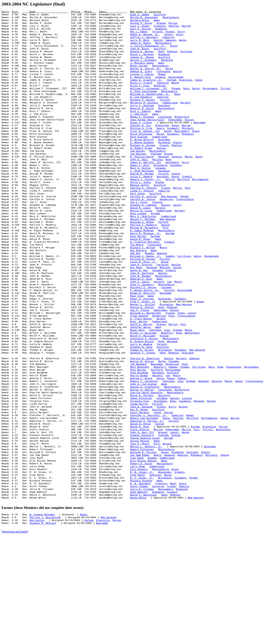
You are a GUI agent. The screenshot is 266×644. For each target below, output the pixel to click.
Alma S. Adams (140, 16)
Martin (177, 224)
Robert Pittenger (142, 537)
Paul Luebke (138, 254)
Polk (171, 377)
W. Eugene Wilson (142, 408)
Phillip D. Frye (141, 152)
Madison (165, 319)
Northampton (200, 213)
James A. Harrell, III (146, 193)
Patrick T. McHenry (143, 268)
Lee (169, 336)
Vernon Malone (140, 527)
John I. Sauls (140, 336)
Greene (161, 387)
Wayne (183, 46)
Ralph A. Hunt (140, 510)
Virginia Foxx (140, 479)
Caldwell (173, 152)
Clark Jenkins (140, 513)
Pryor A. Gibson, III (145, 155)
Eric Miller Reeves (143, 551)
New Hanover (169, 234)
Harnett (186, 121)
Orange (161, 26)
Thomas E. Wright (142, 418)
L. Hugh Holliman (142, 203)
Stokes (170, 36)
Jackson (177, 186)
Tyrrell (226, 104)
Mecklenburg (171, 19)
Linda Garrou (139, 483)
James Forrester (141, 476)
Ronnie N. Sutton (142, 367)
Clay (167, 394)
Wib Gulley (37, 620)
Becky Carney (139, 77)
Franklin (160, 29)
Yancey (177, 319)
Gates (196, 104)
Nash (177, 111)
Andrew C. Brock (141, 452)
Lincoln (158, 241)
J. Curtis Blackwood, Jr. (148, 53)
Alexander (165, 357)
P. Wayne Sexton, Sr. (145, 346)
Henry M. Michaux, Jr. (146, 278)
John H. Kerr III (142, 517)
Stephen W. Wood (141, 415)
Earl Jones (138, 230)
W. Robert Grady (141, 176)
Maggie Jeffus (140, 220)
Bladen (149, 302)
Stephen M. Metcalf (43, 624)
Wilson (189, 142)
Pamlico (177, 172)
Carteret (163, 316)
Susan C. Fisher (141, 145)
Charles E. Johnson (143, 224)
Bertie (170, 213)
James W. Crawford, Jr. (146, 94)
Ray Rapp (136, 319)
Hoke (161, 60)
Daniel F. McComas (143, 261)
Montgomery (182, 155)
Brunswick (160, 196)
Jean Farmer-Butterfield (147, 142)
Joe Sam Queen (140, 544)
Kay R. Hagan (139, 490)
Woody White (138, 595)
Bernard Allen (140, 22)
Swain (199, 186)
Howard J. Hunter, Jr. (146, 213)
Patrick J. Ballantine (45, 617)
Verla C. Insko (140, 217)
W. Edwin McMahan (142, 275)
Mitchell (188, 152)
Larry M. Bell (140, 46)
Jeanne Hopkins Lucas (145, 524)
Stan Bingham (139, 445)
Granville (185, 94)
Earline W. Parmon (143, 309)
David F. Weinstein (143, 592)
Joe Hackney (138, 183)
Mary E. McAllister (143, 258)
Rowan (162, 87)
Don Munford (138, 299)
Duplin (158, 46)
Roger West (138, 394)
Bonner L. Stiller (143, 363)
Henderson (166, 237)
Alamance (161, 33)
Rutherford (182, 138)
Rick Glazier (139, 162)
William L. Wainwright (146, 374)
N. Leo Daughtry (141, 114)
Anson (168, 155)
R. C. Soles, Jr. (142, 571)
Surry (181, 36)
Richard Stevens (141, 575)
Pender (185, 234)
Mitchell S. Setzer (143, 343)
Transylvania (185, 237)
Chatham (156, 183)
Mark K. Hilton (140, 200)
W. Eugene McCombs (42, 613)
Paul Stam (137, 353)
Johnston (163, 97)
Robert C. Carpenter (144, 455)
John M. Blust (140, 56)
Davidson (164, 125)
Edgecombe (175, 142)
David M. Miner (140, 285)
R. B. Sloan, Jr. (142, 565)
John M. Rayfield (142, 326)
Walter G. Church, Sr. (146, 80)
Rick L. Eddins (140, 131)
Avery (160, 152)
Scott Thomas (139, 582)
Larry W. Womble (141, 411)
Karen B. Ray (139, 322)
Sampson (171, 46)
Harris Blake (139, 449)
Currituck (184, 305)
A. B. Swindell (140, 578)
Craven (164, 172)
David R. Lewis (140, 247)
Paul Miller (138, 282)
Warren (186, 29)
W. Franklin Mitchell (145, 288)
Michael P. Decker (143, 118)
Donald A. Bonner (142, 60)
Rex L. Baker (139, 36)
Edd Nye (135, 302)
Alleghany (172, 193)
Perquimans (210, 104)
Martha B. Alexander (144, 19)
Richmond (164, 169)
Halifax (174, 29)
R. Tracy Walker (141, 380)
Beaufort (167, 398)
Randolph (167, 70)
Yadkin (176, 207)
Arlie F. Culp (140, 101)
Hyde (179, 398)
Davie (175, 210)
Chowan (176, 104)
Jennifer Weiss (140, 391)
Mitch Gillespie (141, 159)
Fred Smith (138, 568)
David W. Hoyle (140, 507)
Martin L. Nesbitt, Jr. (146, 534)
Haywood (163, 186)
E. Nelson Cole (140, 91)
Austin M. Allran (142, 432)
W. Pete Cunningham (143, 108)
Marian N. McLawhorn (144, 271)
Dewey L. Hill (140, 196)
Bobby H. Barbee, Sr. (145, 39)
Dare (186, 104)
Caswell (160, 91)
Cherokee (155, 394)
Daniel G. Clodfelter (145, 462)
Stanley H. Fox (140, 149)
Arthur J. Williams (143, 398)
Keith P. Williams (143, 401)
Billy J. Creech (141, 97)
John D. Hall (139, 189)
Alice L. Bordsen (142, 63)
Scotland (186, 60)
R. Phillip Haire (142, 186)
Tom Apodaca (138, 435)
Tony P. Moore (140, 531)
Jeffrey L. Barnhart (144, 43)
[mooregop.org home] (15, 633)
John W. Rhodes (140, 329)
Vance (199, 94)
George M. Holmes (142, 207)
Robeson (172, 60)
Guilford (160, 16)
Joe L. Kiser (139, 241)
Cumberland (170, 121)
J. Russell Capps (142, 74)
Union (180, 39)
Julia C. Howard (141, 210)
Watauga (172, 408)
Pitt (188, 224)
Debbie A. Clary (141, 84)
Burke (169, 80)
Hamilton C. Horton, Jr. (147, 503)
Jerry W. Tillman (142, 585)
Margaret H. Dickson (144, 121)
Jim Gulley (138, 179)
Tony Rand (137, 548)
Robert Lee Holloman (144, 500)
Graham (177, 394)
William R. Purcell (143, 541)
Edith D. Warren (141, 387)
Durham (172, 94)
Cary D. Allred (140, 33)
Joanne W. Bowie (142, 67)
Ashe (161, 408)
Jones (181, 374)
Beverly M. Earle (142, 128)
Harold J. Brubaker (143, 70)
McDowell (188, 159)
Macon (188, 186)
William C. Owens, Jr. (146, 305)
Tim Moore (137, 292)
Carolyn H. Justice (143, 234)
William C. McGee (142, 264)
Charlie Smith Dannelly (146, 469)
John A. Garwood (141, 486)
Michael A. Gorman (143, 172)
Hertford (183, 213)
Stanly (169, 39)
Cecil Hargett (140, 493)
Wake (157, 22)
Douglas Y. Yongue (143, 421)
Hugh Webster (139, 588)
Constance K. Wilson (144, 404)
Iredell (187, 210)
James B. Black (140, 50)
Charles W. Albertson (145, 428)
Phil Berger (138, 442)
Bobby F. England (142, 138)
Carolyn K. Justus (143, 237)
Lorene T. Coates (142, 87)
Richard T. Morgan (143, 295)
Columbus (176, 196)
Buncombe (199, 145)
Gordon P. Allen (141, 26)
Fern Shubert (139, 561)
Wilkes (161, 380)
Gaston (177, 84)
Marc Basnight (140, 438)
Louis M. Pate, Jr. (143, 312)
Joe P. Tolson (140, 370)
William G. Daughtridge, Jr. (150, 111)
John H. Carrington (143, 459)
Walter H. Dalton (142, 466)
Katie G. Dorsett (142, 473)
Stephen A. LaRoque (143, 244)
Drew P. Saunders (142, 340)
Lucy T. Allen (140, 29)
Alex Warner (139, 384)
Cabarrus (168, 43)
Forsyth (158, 36)
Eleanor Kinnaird (142, 520)
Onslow (161, 176)
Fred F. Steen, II (143, 360)
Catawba (160, 200)
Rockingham (176, 91)
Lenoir (177, 244)
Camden (170, 305)
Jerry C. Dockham (142, 125)
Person (173, 26)
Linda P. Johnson (142, 227)
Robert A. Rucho (141, 554)
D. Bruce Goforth (142, 166)
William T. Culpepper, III (149, 104)
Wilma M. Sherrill (143, 350)
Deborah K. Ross (141, 333)
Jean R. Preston (141, 316)
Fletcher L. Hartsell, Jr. (149, 496)
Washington (192, 398)
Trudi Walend (139, 377)
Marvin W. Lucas (141, 251)
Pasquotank (211, 305)
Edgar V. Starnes (142, 357)
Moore (163, 295)
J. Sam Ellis (139, 135)
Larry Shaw (138, 558)
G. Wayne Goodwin (142, 169)
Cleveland (163, 84)
